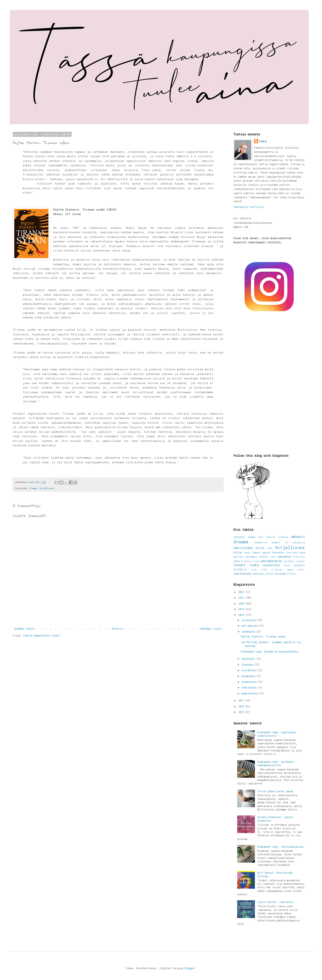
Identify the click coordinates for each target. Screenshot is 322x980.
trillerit (240, 569)
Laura (263, 141)
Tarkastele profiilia (248, 207)
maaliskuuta (250, 693)
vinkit (301, 570)
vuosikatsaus (242, 574)
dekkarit (298, 537)
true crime (259, 570)
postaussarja (271, 561)
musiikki (238, 557)
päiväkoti (289, 561)
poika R (238, 561)
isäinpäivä (299, 543)
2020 (242, 604)
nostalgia (251, 557)
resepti (240, 565)
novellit (264, 557)
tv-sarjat (277, 570)
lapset (256, 552)
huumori (276, 542)
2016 (242, 706)
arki (261, 537)
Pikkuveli (299, 557)
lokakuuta (249, 632)
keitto (260, 548)
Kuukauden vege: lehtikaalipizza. (281, 847)
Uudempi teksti (24, 629)
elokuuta (248, 665)
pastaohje (285, 557)
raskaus (300, 561)
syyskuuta (249, 659)
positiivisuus (252, 561)
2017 (242, 700)
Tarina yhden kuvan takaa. (276, 791)
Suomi (287, 565)
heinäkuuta (250, 670)
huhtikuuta (250, 687)
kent (270, 548)
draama (33, 488)
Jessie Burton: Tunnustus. (276, 902)
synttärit (299, 565)
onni (273, 557)
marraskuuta (250, 626)
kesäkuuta (249, 676)
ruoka (254, 565)
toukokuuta (250, 682)
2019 (242, 609)
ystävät (269, 574)
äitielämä (280, 574)
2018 (242, 615)
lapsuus (266, 552)
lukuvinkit (292, 553)
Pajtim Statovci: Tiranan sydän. (264, 637)
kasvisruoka (243, 548)
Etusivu (117, 629)
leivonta (278, 552)
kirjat (238, 552)
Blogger (190, 968)
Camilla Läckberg (277, 537)
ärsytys (291, 574)
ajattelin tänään (244, 537)
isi (286, 543)
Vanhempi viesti (211, 629)
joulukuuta (250, 620)
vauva (290, 569)
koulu (247, 553)
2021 (242, 598)
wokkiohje (258, 574)
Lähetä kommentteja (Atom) (42, 636)
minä (302, 552)
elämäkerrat (261, 543)
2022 (242, 592)
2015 (242, 712)
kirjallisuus (47, 488)
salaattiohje (271, 565)
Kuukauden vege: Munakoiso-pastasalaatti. (270, 652)
